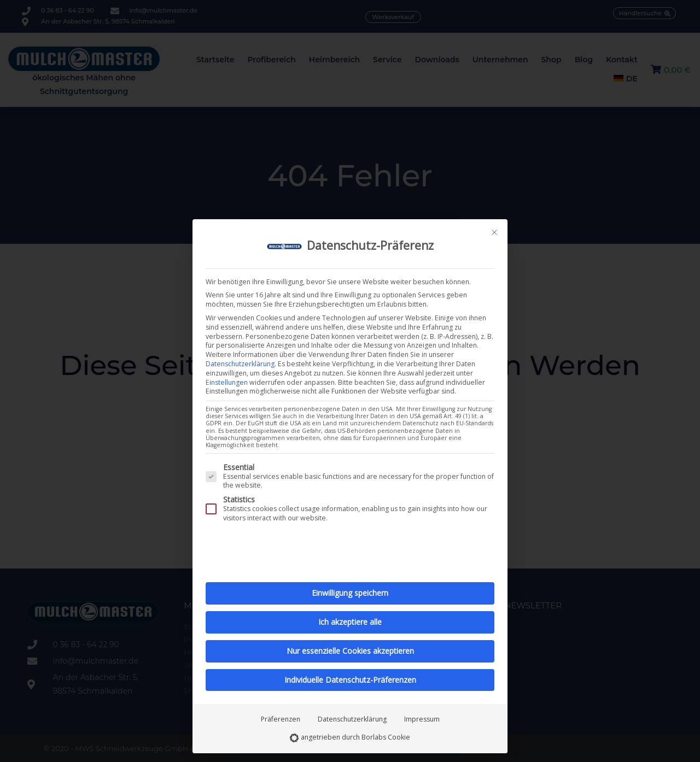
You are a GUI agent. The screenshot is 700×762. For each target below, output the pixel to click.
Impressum (422, 719)
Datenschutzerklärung (240, 364)
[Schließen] (494, 232)
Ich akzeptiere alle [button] (350, 622)
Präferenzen (281, 719)
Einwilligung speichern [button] (350, 593)
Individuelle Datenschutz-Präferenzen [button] (350, 680)
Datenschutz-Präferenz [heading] (370, 246)
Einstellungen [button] (227, 382)
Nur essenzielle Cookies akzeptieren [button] (350, 651)
